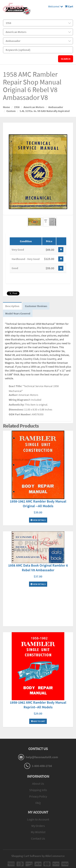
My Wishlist (38, 832)
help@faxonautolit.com (42, 757)
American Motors (34, 107)
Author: (13, 395)
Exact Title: (15, 386)
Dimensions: (16, 409)
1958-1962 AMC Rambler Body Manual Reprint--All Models (38, 705)
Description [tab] (12, 306)
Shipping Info (38, 790)
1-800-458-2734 (42, 766)
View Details (38, 520)
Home (6, 107)
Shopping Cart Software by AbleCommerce (38, 856)
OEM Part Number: (20, 414)
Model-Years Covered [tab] (18, 313)
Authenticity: (17, 405)
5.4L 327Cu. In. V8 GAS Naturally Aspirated (45, 111)
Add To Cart (38, 721)
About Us (38, 783)
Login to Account (38, 819)
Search (66, 59)
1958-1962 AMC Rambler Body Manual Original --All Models (38, 504)
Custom (11, 111)
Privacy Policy (38, 796)
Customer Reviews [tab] (36, 306)
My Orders (38, 826)
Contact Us (38, 838)
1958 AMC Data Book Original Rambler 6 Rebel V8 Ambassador (38, 568)
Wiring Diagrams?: (20, 400)
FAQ (38, 803)
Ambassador (56, 107)
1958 (17, 107)
